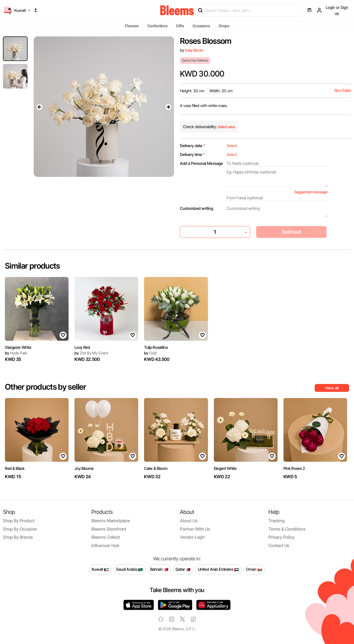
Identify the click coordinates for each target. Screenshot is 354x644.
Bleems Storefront (109, 529)
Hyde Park (16, 353)
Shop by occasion (20, 529)
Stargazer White (18, 347)
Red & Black (15, 468)
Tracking (277, 521)
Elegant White (225, 468)
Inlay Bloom (194, 50)
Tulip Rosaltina (156, 347)
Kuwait (100, 569)
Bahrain (159, 569)
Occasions (201, 26)
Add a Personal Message (201, 163)
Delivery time (192, 154)
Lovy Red (82, 347)
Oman (254, 569)
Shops (224, 26)
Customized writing (197, 208)
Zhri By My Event (91, 353)
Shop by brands (18, 537)
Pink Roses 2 (294, 468)
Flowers (132, 26)
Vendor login (192, 537)
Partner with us (195, 529)
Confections (157, 26)
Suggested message (311, 192)
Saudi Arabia (129, 569)
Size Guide (343, 90)
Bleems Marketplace (111, 521)
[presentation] (40, 107)
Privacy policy (281, 537)
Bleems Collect (106, 537)
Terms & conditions (287, 529)
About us (189, 521)
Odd (150, 353)
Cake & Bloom (156, 468)
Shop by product (19, 521)
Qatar (183, 569)
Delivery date (193, 146)
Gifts (180, 26)
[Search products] (250, 10)
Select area (226, 127)
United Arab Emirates (219, 569)
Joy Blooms (84, 468)
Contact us (279, 545)
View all (332, 388)
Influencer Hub (105, 545)
